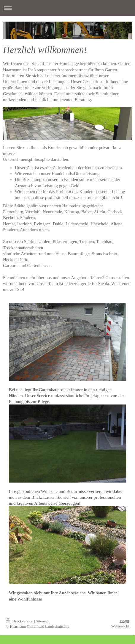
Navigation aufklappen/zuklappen (67, 8)
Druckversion (20, 621)
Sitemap (42, 621)
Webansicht (120, 626)
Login (124, 621)
